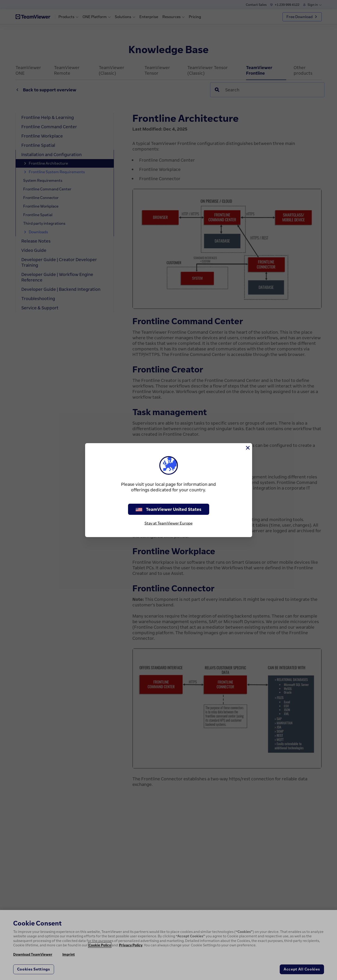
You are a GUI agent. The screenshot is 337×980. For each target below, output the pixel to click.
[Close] (247, 448)
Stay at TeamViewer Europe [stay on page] (168, 523)
